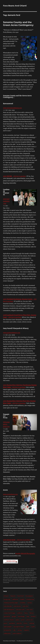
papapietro (28, 577)
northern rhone (9, 620)
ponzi (6, 623)
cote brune (17, 606)
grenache (7, 616)
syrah (21, 581)
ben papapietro (32, 569)
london (33, 616)
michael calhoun (29, 576)
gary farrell (18, 572)
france (32, 613)
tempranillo (7, 630)
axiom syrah (24, 569)
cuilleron (20, 613)
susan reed (17, 581)
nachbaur (6, 577)
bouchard (21, 596)
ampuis (6, 596)
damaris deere (30, 571)
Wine (15, 569)
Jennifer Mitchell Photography (25, 553)
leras (15, 576)
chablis (22, 599)
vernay (20, 630)
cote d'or (25, 606)
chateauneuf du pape (11, 603)
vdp (14, 630)
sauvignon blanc (19, 627)
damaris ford (6, 572)
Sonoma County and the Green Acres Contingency (18, 24)
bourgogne (29, 596)
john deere (20, 574)
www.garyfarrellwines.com (12, 333)
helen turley (6, 574)
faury (26, 613)
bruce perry (6, 571)
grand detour (25, 572)
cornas (30, 603)
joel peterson (13, 574)
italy (28, 616)
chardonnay (13, 571)
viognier (25, 581)
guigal (14, 616)
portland (12, 623)
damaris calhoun (21, 571)
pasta (17, 620)
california (15, 599)
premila (19, 623)
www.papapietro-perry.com (6, 424)
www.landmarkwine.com (6, 201)
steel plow (11, 581)
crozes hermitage (9, 613)
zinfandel (31, 581)
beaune (13, 596)
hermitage (21, 616)
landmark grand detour (30, 574)
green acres (32, 572)
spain (28, 627)
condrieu (23, 603)
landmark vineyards (8, 576)
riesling (32, 623)
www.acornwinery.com (10, 494)
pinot (23, 620)
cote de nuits (20, 610)
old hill (11, 577)
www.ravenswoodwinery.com (12, 108)
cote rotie (29, 610)
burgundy (7, 599)
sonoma (5, 581)
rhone (25, 623)
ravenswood (15, 579)
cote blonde (8, 606)
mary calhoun (21, 576)
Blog (12, 569)
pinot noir (9, 579)
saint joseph (8, 627)
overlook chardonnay (18, 577)
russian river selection (31, 579)
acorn (19, 569)
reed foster (22, 579)
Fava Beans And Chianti (15, 6)
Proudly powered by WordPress (25, 641)
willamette (7, 633)
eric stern (13, 572)
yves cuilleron (17, 633)
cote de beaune (9, 610)
